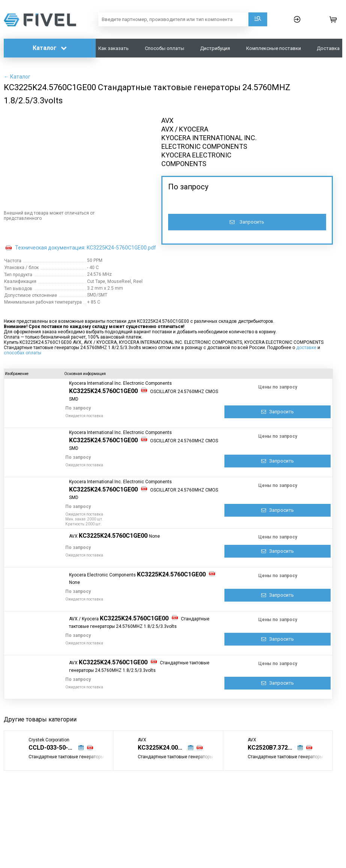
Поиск (258, 19)
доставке (306, 348)
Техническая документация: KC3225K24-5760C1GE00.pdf (86, 248)
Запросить (247, 222)
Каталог (50, 48)
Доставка (328, 48)
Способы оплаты (165, 48)
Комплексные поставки (274, 48)
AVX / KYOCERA (185, 129)
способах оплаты (23, 353)
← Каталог (17, 77)
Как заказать (114, 48)
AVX (167, 120)
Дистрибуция (215, 48)
